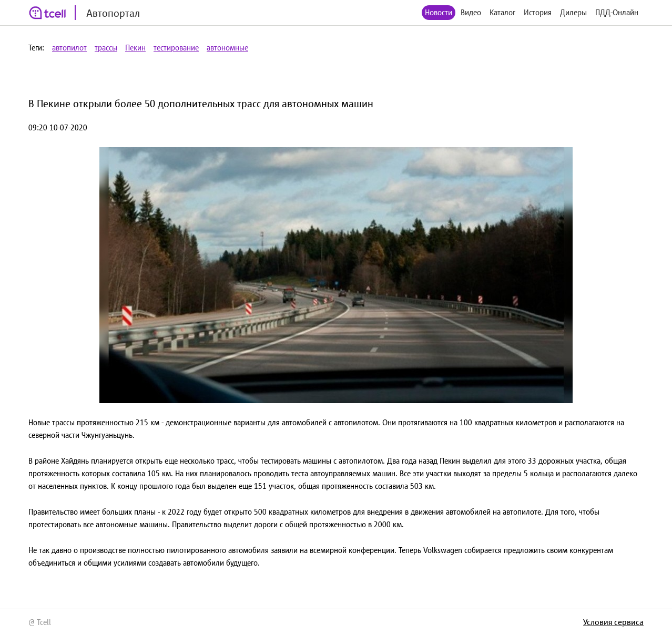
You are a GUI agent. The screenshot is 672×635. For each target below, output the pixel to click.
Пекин (135, 48)
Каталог (502, 12)
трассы (106, 48)
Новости (439, 12)
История (538, 12)
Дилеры (573, 12)
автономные (227, 48)
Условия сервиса (613, 622)
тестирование (176, 48)
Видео (471, 12)
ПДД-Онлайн (617, 12)
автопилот (69, 48)
